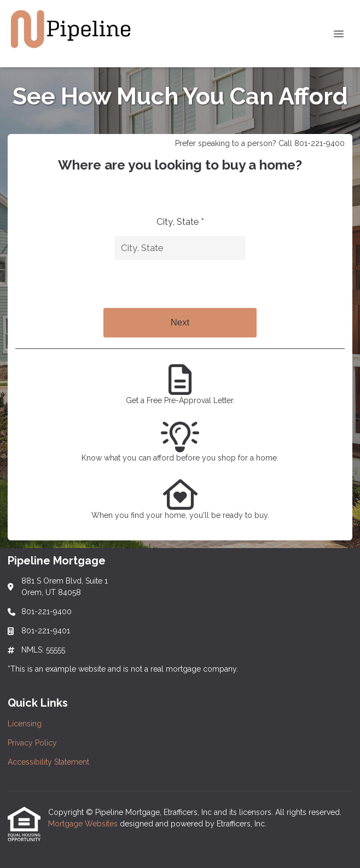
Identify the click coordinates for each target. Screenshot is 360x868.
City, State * (180, 222)
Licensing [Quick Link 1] (25, 724)
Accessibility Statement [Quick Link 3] (48, 762)
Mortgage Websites (84, 824)
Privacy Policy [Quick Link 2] (32, 743)
